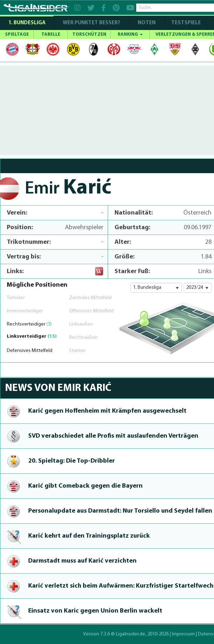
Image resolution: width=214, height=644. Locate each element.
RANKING (130, 34)
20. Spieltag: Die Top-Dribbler (72, 461)
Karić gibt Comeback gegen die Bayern (85, 486)
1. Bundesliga (27, 23)
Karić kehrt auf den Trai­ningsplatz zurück (89, 536)
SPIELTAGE (17, 34)
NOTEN (147, 23)
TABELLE (51, 34)
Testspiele (185, 23)
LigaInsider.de (131, 634)
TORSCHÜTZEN (89, 34)
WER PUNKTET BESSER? (91, 23)
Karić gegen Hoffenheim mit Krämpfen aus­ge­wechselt (107, 411)
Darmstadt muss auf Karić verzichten (82, 561)
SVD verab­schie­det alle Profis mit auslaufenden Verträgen (113, 436)
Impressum (183, 634)
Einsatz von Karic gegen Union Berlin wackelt (95, 611)
